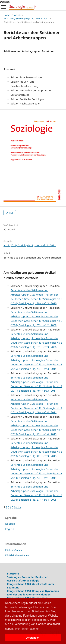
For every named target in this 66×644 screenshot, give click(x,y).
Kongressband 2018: (20, 591)
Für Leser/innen (14, 550)
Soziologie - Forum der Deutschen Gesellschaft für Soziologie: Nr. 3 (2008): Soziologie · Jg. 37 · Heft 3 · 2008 (36, 343)
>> (20, 507)
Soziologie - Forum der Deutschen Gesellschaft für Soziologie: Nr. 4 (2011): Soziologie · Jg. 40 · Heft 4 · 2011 (36, 408)
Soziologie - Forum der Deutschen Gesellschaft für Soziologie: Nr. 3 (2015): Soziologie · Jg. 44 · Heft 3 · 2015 (36, 364)
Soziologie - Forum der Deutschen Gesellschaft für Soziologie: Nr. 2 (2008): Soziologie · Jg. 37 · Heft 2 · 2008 (36, 321)
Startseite (13, 574)
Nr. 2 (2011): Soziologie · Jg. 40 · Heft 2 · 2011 (26, 19)
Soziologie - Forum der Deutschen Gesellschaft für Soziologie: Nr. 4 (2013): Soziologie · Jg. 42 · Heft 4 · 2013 (36, 430)
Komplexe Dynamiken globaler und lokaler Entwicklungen (33, 593)
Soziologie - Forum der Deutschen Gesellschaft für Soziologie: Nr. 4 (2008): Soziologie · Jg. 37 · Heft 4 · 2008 (36, 495)
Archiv (18, 15)
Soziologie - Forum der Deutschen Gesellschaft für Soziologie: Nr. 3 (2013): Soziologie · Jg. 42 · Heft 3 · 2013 (36, 452)
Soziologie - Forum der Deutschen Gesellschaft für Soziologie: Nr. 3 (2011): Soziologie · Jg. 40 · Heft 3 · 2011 (36, 386)
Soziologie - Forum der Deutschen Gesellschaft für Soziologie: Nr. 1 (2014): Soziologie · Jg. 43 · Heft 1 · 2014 (36, 473)
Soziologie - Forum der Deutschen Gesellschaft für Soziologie (28, 579)
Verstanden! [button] (33, 638)
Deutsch (10, 524)
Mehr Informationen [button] (27, 629)
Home (7, 15)
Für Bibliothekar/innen (17, 555)
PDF (11, 213)
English (10, 529)
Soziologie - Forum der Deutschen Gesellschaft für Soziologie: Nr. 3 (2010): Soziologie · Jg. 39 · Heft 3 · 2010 (36, 299)
